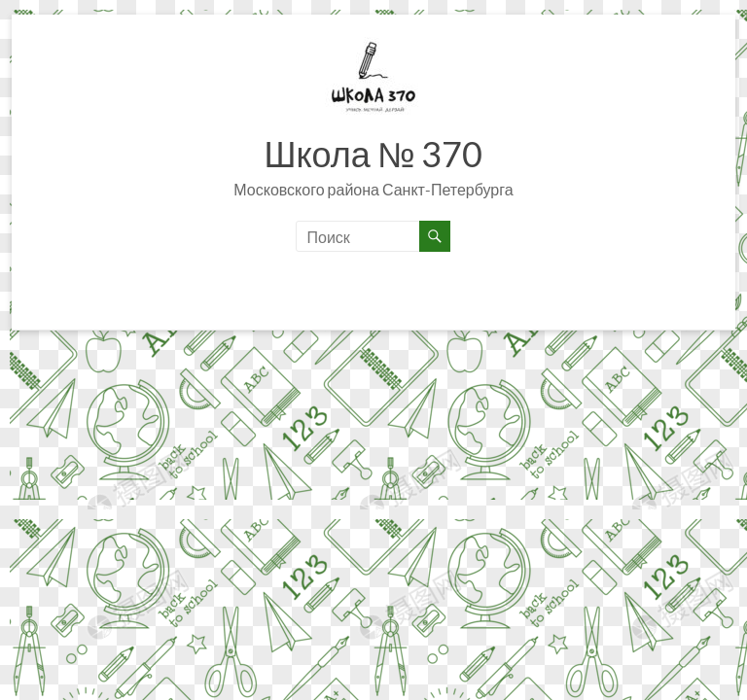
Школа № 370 (373, 154)
